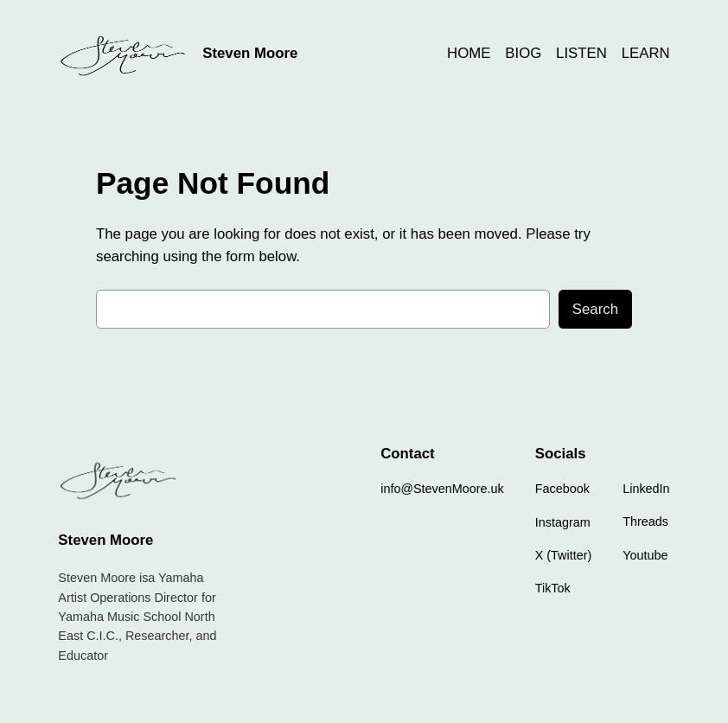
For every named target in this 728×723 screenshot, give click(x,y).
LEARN (646, 53)
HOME (469, 53)
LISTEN (581, 53)
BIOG (523, 53)
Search (595, 309)
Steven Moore (250, 53)
